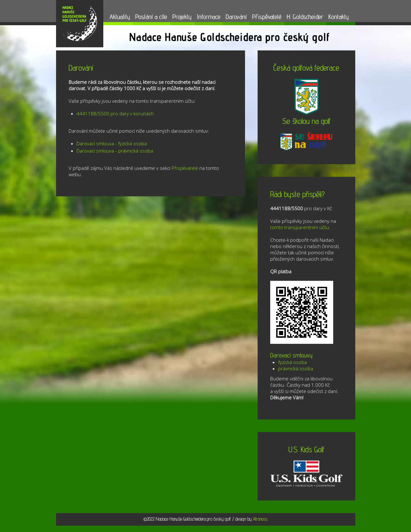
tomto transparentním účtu (300, 227)
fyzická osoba (292, 362)
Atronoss (260, 519)
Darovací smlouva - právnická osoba (115, 151)
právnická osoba (296, 368)
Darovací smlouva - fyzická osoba (112, 143)
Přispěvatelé (185, 168)
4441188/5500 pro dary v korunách (115, 113)
